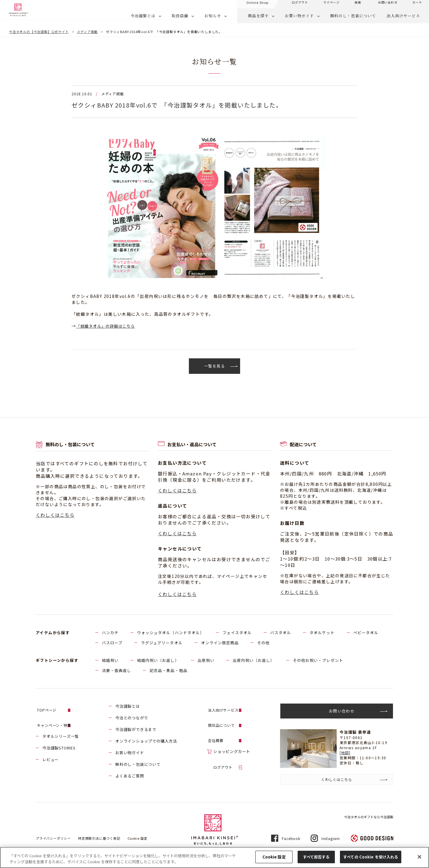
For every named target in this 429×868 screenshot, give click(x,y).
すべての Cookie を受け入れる (371, 857)
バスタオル (281, 633)
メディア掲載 (87, 32)
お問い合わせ (388, 6)
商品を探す (258, 20)
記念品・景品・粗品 (168, 671)
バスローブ (112, 643)
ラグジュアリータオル (162, 643)
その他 (263, 643)
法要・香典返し (116, 671)
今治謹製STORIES (59, 741)
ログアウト (224, 753)
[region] (214, 857)
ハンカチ (110, 633)
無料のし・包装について (353, 20)
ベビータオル (366, 633)
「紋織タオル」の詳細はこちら (108, 326)
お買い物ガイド (299, 20)
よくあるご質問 (130, 776)
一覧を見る (215, 366)
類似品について (228, 718)
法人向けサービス (403, 20)
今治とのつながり (132, 718)
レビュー (50, 753)
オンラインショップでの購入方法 (146, 741)
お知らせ (213, 20)
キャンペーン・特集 (61, 718)
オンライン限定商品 (220, 643)
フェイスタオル (237, 633)
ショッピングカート (232, 741)
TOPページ (53, 706)
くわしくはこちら (55, 515)
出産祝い (206, 661)
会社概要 (222, 730)
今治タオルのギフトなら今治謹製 (369, 817)
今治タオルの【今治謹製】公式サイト (39, 32)
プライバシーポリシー (53, 839)
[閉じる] (419, 857)
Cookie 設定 (137, 839)
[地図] (345, 753)
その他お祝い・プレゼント (318, 661)
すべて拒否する (316, 857)
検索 (358, 6)
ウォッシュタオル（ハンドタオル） (171, 633)
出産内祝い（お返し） (254, 661)
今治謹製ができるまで (136, 730)
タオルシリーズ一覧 (61, 730)
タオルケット (322, 633)
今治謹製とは (143, 20)
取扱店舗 (180, 20)
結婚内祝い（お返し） (158, 661)
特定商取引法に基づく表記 (99, 839)
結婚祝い (110, 661)
